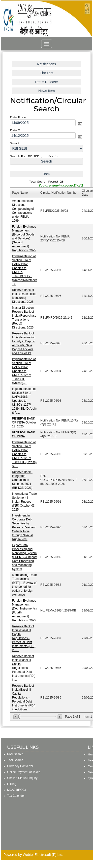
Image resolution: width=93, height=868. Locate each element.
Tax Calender (16, 796)
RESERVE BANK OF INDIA (24, 434)
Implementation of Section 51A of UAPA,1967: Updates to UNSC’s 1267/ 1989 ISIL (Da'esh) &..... (25, 453)
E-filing (12, 784)
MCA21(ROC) (16, 790)
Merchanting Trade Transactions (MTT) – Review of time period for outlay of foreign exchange (25, 581)
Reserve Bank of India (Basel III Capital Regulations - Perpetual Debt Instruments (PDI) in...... (24, 634)
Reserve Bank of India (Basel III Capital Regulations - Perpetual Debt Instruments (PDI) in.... (24, 663)
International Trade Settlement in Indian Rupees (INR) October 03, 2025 (25, 500)
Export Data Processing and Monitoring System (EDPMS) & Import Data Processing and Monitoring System (25, 554)
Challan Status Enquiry (22, 778)
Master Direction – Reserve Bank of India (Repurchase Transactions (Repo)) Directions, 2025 (25, 319)
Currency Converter (20, 766)
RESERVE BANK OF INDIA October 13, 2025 (25, 422)
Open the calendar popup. (79, 128)
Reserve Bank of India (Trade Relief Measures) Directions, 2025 (25, 297)
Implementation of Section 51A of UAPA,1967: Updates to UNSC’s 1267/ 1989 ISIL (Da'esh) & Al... (25, 400)
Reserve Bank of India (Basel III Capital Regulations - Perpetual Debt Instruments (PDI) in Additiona (24, 692)
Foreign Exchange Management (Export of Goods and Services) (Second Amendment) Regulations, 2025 (25, 241)
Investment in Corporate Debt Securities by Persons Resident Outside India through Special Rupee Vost (24, 525)
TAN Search (15, 760)
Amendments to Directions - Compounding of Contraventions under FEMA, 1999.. (23, 214)
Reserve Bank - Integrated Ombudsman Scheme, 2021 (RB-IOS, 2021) (23, 478)
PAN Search (15, 754)
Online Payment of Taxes (24, 772)
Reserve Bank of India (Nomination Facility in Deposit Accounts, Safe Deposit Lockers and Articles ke (24, 344)
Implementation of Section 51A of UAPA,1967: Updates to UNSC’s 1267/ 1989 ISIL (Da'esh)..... (24, 371)
